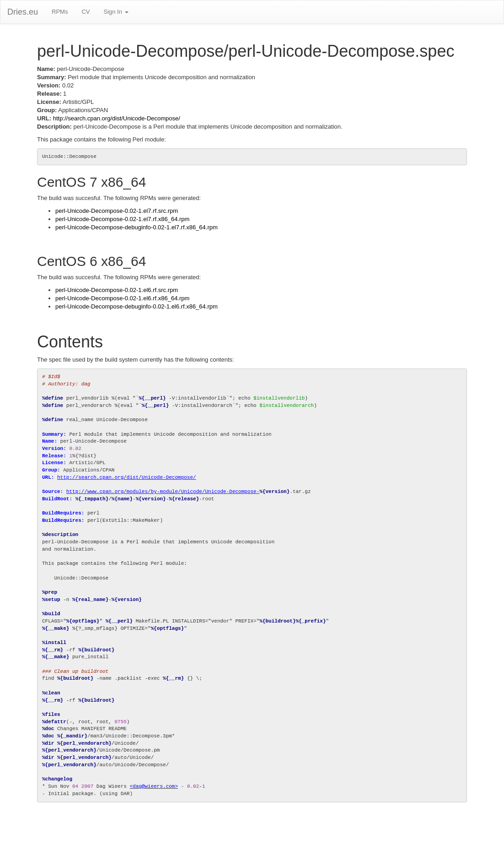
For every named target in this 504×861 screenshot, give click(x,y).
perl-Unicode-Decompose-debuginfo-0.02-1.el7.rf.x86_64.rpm (137, 227)
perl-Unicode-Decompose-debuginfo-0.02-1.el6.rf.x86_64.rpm (137, 306)
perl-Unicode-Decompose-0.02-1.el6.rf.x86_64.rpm (122, 298)
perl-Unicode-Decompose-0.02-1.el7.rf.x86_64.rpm (122, 219)
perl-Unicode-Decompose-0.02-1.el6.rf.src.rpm (117, 290)
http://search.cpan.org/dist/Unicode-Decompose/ (117, 118)
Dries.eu (23, 12)
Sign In (116, 12)
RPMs (60, 12)
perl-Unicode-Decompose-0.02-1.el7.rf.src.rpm (117, 211)
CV (86, 12)
